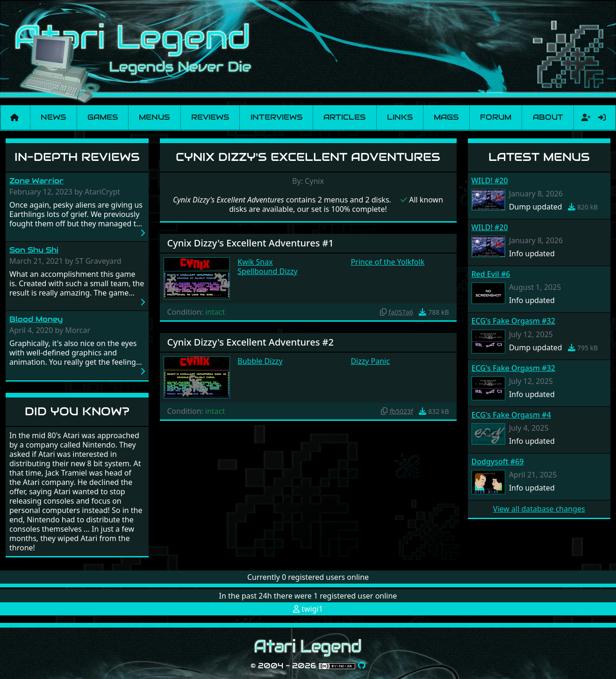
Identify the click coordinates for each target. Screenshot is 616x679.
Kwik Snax (255, 262)
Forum (496, 117)
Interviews (276, 117)
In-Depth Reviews (77, 157)
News (53, 117)
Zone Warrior (36, 181)
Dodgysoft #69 (498, 462)
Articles (344, 117)
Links (400, 117)
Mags (446, 117)
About (548, 117)
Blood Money (36, 319)
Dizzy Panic (370, 361)
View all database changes (539, 509)
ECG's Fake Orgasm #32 (513, 321)
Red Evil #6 (491, 274)
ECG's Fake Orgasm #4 (511, 415)
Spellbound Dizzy (267, 271)
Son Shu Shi (34, 250)
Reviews (210, 117)
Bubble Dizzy (260, 361)
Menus (154, 117)
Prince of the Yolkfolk (387, 262)
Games (103, 117)
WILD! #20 (490, 181)
